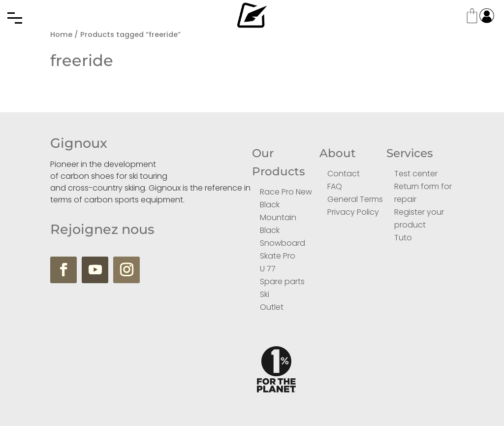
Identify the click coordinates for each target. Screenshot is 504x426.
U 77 (268, 269)
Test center (416, 174)
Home (61, 34)
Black (270, 205)
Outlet (272, 307)
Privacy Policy (353, 212)
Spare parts (282, 281)
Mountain (278, 217)
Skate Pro (278, 256)
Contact (344, 174)
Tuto (403, 238)
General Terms (355, 199)
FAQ (335, 186)
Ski (265, 294)
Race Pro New (286, 192)
